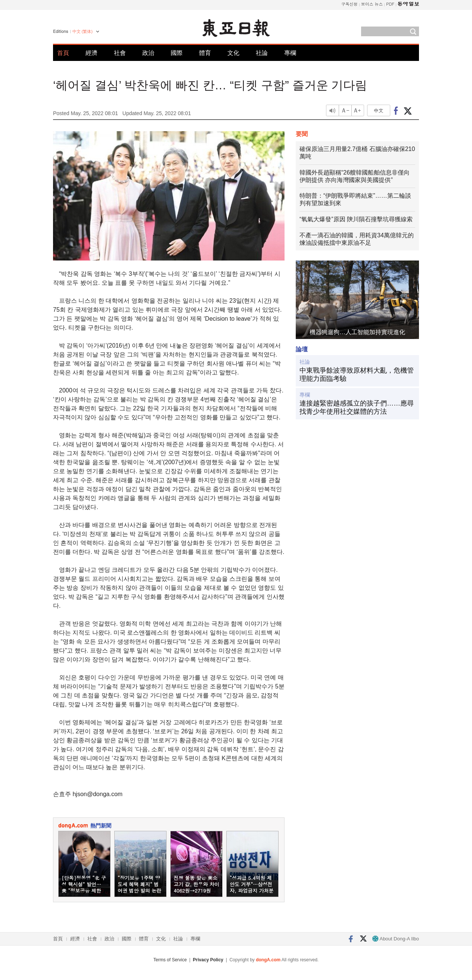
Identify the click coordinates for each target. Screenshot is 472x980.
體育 (205, 53)
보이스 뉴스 (372, 4)
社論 (262, 53)
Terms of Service (170, 960)
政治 (148, 53)
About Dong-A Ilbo (396, 939)
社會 (120, 53)
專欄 (290, 53)
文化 (233, 53)
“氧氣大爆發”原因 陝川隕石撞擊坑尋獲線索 (356, 219)
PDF (390, 4)
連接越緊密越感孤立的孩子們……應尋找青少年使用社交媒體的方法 (357, 407)
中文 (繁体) (83, 31)
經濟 (91, 53)
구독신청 (350, 4)
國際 (177, 53)
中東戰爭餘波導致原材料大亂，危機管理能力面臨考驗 (357, 375)
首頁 (63, 53)
